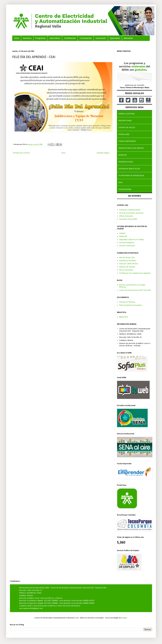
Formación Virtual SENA (128, 219)
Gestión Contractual (127, 246)
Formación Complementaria (130, 210)
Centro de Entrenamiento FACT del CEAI (135, 290)
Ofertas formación (126, 216)
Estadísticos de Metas (128, 261)
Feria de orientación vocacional (131, 213)
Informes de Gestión (127, 267)
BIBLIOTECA (124, 317)
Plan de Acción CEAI (127, 258)
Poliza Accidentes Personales (131, 305)
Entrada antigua (103, 153)
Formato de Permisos (127, 302)
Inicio (63, 153)
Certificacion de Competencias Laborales (135, 273)
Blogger (124, 618)
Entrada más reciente (21, 153)
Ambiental (123, 236)
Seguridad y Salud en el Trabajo (132, 240)
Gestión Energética (127, 243)
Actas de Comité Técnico (129, 264)
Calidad (122, 233)
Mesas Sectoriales (126, 270)
